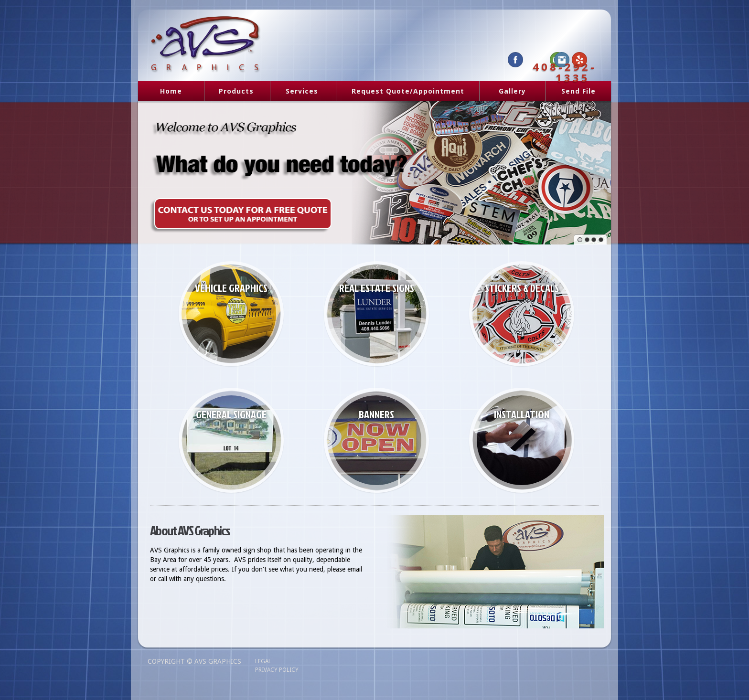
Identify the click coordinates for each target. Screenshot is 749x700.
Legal (263, 661)
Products (233, 92)
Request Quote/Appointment (408, 91)
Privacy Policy (277, 670)
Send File (578, 91)
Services (299, 92)
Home (171, 91)
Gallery (512, 91)
